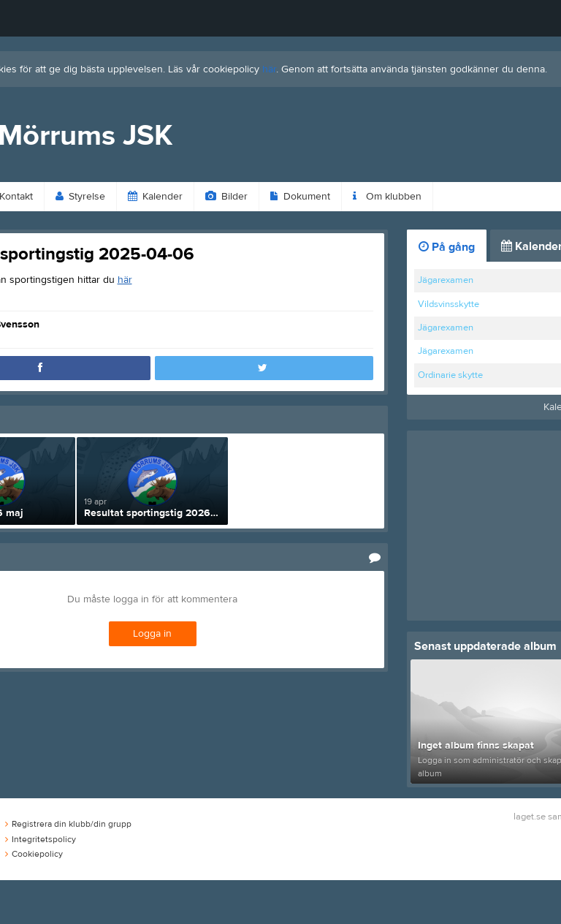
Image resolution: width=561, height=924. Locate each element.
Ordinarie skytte (450, 375)
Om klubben (387, 197)
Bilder (226, 197)
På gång (447, 247)
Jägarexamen (446, 280)
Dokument (300, 197)
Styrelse (80, 197)
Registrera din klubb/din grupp (68, 824)
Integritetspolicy (41, 839)
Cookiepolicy (34, 854)
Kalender (155, 197)
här (269, 69)
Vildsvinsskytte (449, 304)
